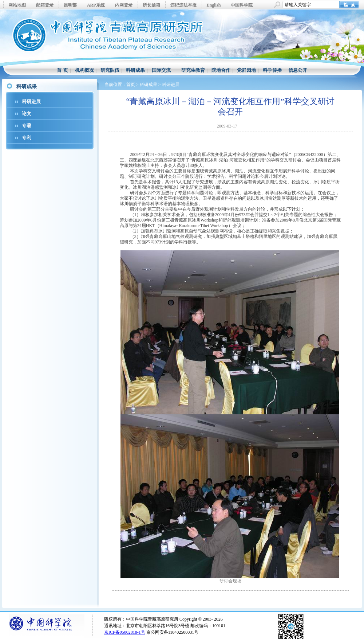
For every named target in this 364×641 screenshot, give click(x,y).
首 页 (62, 70)
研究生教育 (193, 70)
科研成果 (135, 70)
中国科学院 (242, 5)
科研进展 (31, 101)
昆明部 (70, 5)
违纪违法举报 (183, 5)
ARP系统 (96, 5)
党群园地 (246, 70)
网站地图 (17, 5)
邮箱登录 (45, 5)
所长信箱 (151, 5)
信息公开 (298, 70)
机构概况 (84, 70)
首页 (131, 85)
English (214, 5)
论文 (27, 114)
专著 (27, 126)
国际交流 (161, 70)
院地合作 (221, 70)
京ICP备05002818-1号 (125, 632)
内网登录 (124, 5)
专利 (27, 138)
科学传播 (272, 70)
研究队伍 (110, 70)
